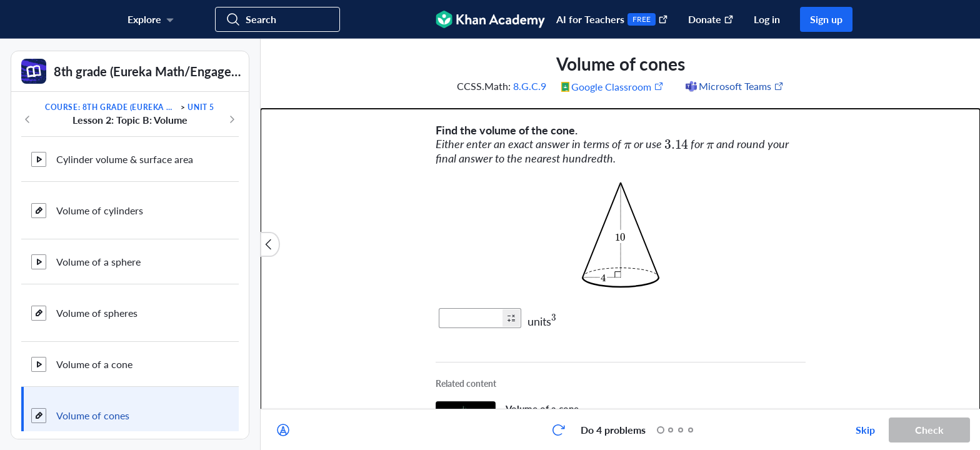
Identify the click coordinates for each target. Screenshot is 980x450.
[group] (620, 224)
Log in (767, 19)
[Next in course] (232, 119)
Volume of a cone (94, 351)
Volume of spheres (97, 300)
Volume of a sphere (98, 248)
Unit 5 (201, 107)
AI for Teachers (612, 19)
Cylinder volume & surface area (125, 146)
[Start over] (558, 430)
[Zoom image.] (621, 235)
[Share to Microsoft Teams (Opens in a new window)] (734, 86)
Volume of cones (93, 402)
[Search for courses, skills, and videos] (277, 19)
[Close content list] (270, 244)
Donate (711, 19)
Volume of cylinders (100, 197)
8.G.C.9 (530, 86)
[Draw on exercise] (283, 430)
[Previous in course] (27, 119)
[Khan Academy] (490, 19)
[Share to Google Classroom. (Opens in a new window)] (612, 86)
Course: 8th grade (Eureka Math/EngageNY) (112, 107)
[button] (511, 318)
